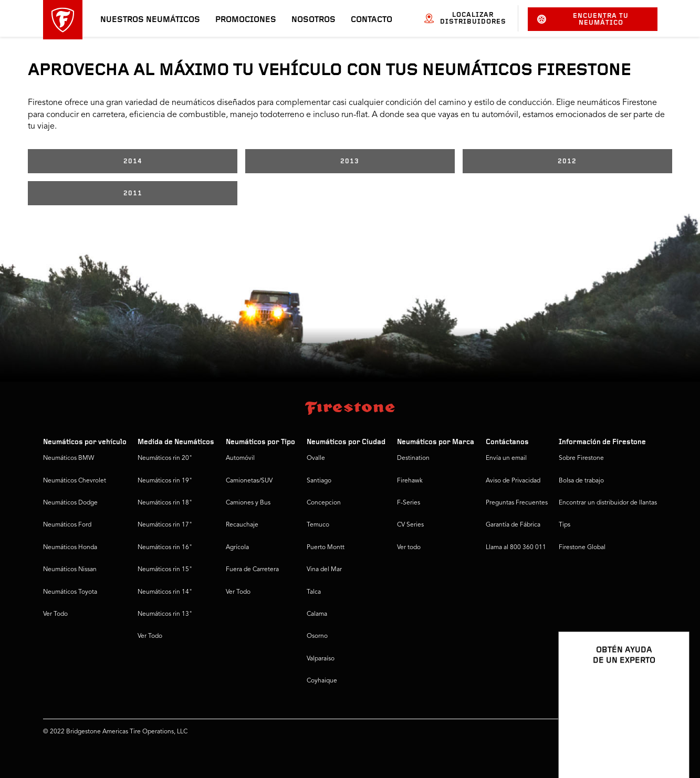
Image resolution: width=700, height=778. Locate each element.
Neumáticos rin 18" (165, 503)
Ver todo (409, 548)
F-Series (409, 503)
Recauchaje (242, 525)
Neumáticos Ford (67, 525)
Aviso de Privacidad (513, 481)
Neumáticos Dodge (70, 503)
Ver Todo (55, 614)
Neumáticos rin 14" (165, 592)
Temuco (318, 525)
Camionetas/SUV (249, 481)
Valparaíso (321, 659)
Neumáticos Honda (70, 548)
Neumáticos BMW (69, 458)
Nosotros (314, 20)
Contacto (372, 20)
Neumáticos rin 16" (165, 548)
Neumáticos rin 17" (165, 525)
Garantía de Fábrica (513, 525)
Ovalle (316, 458)
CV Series (410, 525)
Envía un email (506, 458)
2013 (350, 161)
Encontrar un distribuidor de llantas (608, 503)
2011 (133, 193)
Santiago (319, 481)
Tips (565, 525)
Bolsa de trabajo (581, 481)
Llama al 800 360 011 (516, 548)
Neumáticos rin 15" (165, 570)
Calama (317, 614)
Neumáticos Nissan (70, 570)
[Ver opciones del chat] (670, 740)
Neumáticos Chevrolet (75, 481)
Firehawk (410, 481)
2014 (133, 161)
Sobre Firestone (581, 458)
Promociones (246, 20)
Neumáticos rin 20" (165, 458)
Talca (314, 592)
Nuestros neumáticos (150, 20)
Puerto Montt (326, 548)
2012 (567, 161)
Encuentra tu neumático (583, 19)
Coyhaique (322, 681)
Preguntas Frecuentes (517, 503)
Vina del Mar (324, 570)
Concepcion (324, 503)
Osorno (317, 636)
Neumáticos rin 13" (165, 614)
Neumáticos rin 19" (165, 481)
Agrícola (237, 548)
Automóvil (240, 458)
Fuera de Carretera (252, 570)
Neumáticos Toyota (70, 592)
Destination (413, 458)
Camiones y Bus (248, 503)
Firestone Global (582, 548)
